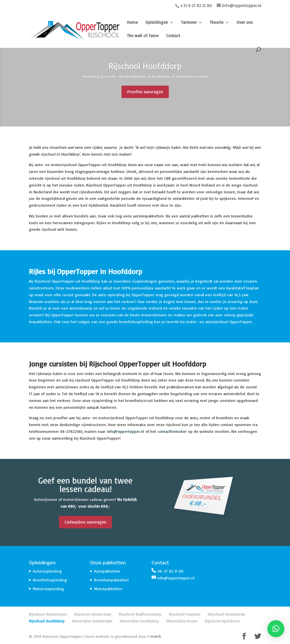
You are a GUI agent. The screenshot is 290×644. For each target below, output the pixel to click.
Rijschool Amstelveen (48, 614)
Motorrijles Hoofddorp (139, 621)
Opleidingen (157, 23)
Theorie (217, 23)
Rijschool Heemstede (227, 614)
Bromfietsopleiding (50, 580)
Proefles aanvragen (145, 93)
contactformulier (172, 431)
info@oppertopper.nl (125, 431)
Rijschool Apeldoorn (222, 621)
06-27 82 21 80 (170, 571)
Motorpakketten (108, 589)
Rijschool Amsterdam (93, 614)
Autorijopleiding (47, 571)
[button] (276, 629)
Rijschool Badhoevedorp (140, 614)
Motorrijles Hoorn (182, 621)
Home (132, 23)
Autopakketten (107, 571)
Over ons (245, 23)
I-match (154, 636)
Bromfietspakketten (111, 580)
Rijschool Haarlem (185, 614)
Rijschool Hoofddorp (47, 621)
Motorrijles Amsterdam (92, 621)
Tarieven (189, 23)
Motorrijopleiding (48, 589)
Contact (173, 36)
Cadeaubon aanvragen (85, 522)
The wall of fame (143, 36)
